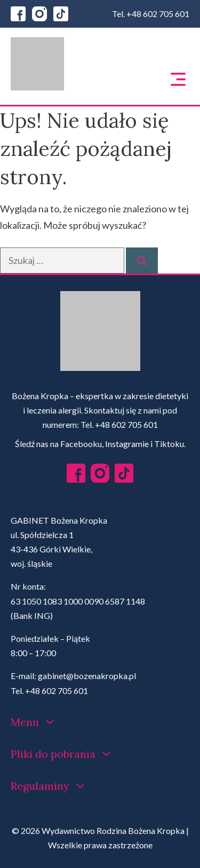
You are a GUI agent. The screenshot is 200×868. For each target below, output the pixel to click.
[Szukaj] (142, 261)
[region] (100, 771)
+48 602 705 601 (158, 14)
